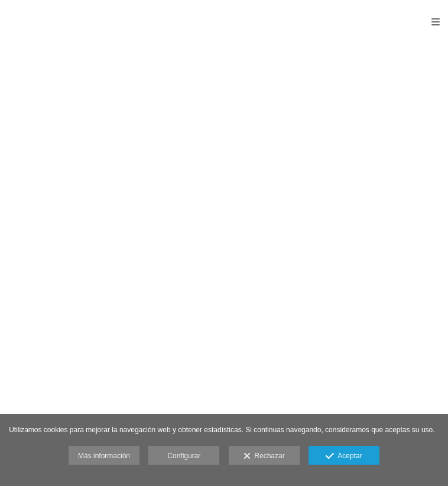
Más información (104, 456)
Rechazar (264, 456)
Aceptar (344, 456)
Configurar (184, 456)
